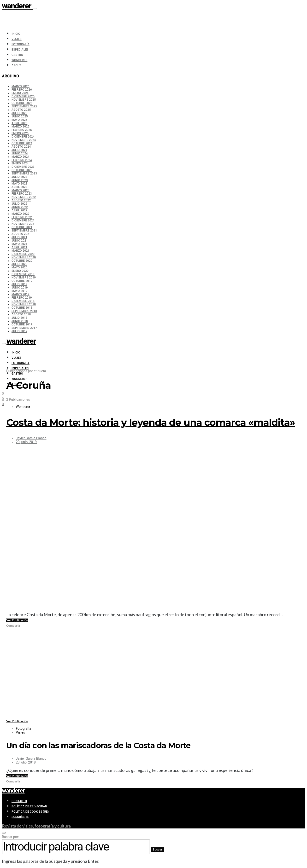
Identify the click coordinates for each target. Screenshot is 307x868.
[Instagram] (3, 393)
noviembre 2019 (24, 278)
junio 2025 (20, 116)
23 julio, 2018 (26, 762)
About (16, 65)
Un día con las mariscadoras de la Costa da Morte (98, 745)
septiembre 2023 (24, 174)
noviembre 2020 (24, 257)
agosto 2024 (21, 147)
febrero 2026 (22, 90)
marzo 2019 (21, 294)
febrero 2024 (22, 160)
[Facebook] (3, 404)
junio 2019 (20, 288)
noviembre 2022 (24, 197)
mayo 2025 (19, 120)
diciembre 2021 (23, 220)
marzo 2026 (21, 86)
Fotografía (21, 44)
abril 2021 (19, 247)
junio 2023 (20, 180)
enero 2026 (20, 93)
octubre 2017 (22, 324)
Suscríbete (20, 817)
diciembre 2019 (23, 274)
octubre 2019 (22, 281)
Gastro (17, 55)
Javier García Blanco (31, 438)
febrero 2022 (22, 217)
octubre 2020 (22, 261)
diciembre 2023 (23, 167)
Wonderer (19, 60)
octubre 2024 (22, 143)
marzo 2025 (21, 127)
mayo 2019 (19, 291)
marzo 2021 (21, 251)
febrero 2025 (22, 130)
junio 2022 (20, 207)
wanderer (17, 6)
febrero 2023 (22, 194)
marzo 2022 (21, 214)
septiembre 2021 (24, 231)
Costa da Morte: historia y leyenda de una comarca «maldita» (151, 422)
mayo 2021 (19, 244)
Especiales (20, 50)
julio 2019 (19, 284)
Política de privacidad (29, 806)
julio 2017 (19, 331)
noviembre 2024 (24, 140)
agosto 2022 (21, 200)
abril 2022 (19, 210)
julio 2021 (19, 237)
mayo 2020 (19, 267)
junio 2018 (20, 321)
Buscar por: (10, 837)
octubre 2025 (22, 103)
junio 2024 (20, 153)
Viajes (17, 39)
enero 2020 (20, 271)
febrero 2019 (22, 298)
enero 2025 (20, 133)
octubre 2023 (22, 170)
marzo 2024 (21, 157)
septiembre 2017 (24, 328)
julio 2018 (19, 318)
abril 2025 (19, 123)
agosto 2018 (21, 314)
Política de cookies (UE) (30, 812)
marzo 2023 (21, 190)
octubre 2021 (22, 227)
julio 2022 (19, 204)
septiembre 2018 (24, 311)
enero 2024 (20, 163)
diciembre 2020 (23, 254)
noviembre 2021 (24, 224)
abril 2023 (19, 187)
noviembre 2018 (24, 304)
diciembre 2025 (23, 96)
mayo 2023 (19, 184)
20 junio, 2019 (26, 442)
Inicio (16, 34)
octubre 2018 (22, 308)
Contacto (19, 801)
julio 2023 (19, 177)
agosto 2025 (21, 110)
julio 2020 (19, 264)
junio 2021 (20, 241)
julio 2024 (19, 150)
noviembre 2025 (24, 100)
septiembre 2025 (24, 106)
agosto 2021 (21, 234)
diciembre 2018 (23, 301)
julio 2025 (19, 113)
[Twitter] (3, 398)
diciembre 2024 (23, 137)
